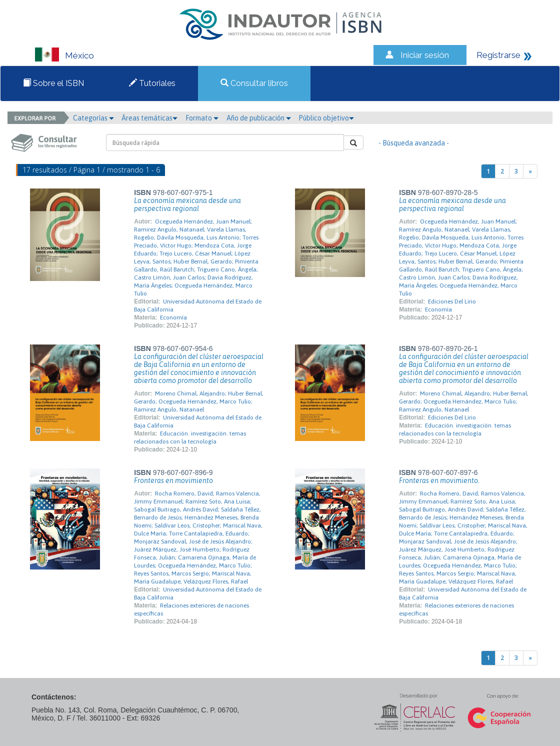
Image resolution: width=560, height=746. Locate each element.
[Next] (530, 171)
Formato (202, 118)
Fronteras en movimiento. (439, 480)
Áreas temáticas (149, 118)
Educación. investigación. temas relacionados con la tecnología (190, 437)
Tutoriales (152, 83)
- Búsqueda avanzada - (414, 143)
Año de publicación (259, 118)
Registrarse (498, 55)
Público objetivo (326, 118)
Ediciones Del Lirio (452, 301)
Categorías (93, 118)
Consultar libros (254, 83)
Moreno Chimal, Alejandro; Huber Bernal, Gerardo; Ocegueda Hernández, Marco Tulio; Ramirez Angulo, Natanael (199, 401)
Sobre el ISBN (53, 83)
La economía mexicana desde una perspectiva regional (187, 204)
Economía (173, 317)
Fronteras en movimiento (173, 480)
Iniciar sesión (425, 55)
